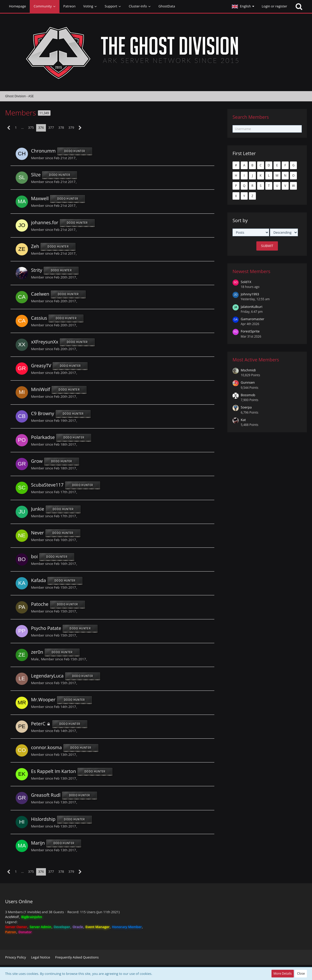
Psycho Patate (46, 628)
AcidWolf (12, 917)
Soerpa (246, 407)
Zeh (35, 246)
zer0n (37, 652)
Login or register (274, 6)
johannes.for (45, 222)
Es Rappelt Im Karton (53, 771)
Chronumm (43, 151)
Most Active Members (256, 360)
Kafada (38, 580)
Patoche (40, 604)
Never (37, 533)
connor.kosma (46, 747)
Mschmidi (248, 370)
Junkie (38, 509)
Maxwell (40, 199)
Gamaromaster (253, 319)
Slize (36, 175)
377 (51, 127)
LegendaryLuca (47, 676)
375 (31, 127)
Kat (243, 420)
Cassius (39, 318)
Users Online (19, 901)
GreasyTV (41, 365)
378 (61, 127)
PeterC (38, 724)
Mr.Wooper (43, 700)
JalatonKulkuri (251, 307)
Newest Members (251, 271)
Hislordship (43, 819)
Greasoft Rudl (46, 795)
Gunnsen (248, 382)
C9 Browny (43, 413)
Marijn (38, 843)
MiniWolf (41, 390)
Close (301, 973)
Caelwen (40, 294)
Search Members (251, 117)
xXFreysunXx (45, 342)
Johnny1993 (250, 294)
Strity (37, 270)
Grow (37, 461)
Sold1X (246, 282)
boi (34, 556)
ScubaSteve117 (47, 485)
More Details (283, 973)
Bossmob (248, 395)
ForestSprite (250, 331)
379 (71, 127)
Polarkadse (43, 437)
